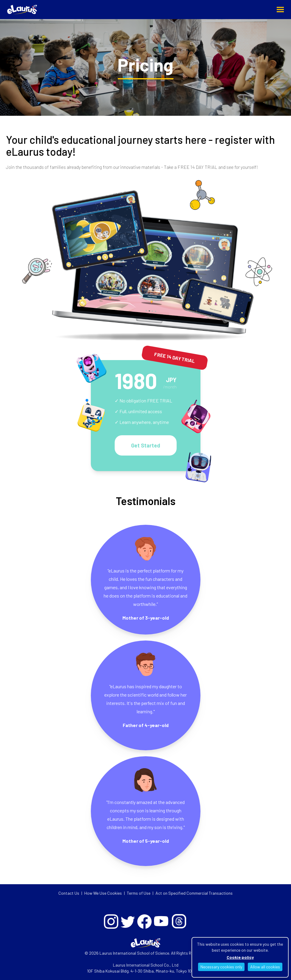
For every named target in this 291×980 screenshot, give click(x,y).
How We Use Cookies (103, 893)
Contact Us (69, 893)
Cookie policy (240, 957)
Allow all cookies (265, 967)
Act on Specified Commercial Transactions (194, 893)
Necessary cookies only (221, 967)
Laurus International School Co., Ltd (146, 965)
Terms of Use (139, 893)
